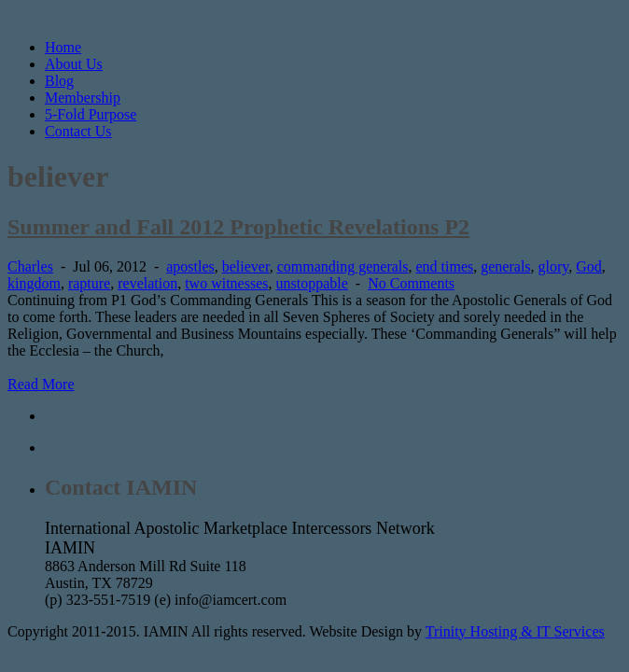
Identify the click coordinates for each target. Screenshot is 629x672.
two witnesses (226, 283)
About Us (74, 64)
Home (63, 47)
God (589, 266)
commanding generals (343, 266)
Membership (83, 98)
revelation (147, 283)
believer (246, 266)
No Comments (411, 283)
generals (505, 266)
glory (554, 266)
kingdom (34, 283)
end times (444, 266)
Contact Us (78, 131)
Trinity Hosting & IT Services (515, 631)
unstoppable (312, 283)
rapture (89, 283)
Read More (41, 384)
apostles (190, 266)
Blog (59, 81)
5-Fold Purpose (91, 114)
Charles (30, 266)
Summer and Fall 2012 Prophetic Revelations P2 (238, 227)
